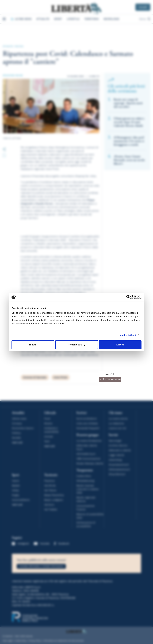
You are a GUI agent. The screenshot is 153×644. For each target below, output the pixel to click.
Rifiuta (33, 344)
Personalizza (77, 344)
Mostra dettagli (128, 335)
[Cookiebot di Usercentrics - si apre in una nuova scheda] (128, 297)
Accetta (120, 344)
